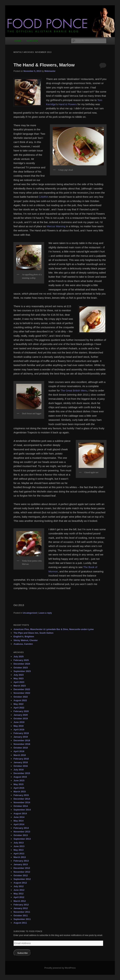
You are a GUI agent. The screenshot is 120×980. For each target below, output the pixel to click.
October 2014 (21, 806)
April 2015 (19, 788)
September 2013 (22, 839)
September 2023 (22, 671)
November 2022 (22, 693)
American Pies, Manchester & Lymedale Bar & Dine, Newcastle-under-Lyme (54, 629)
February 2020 (21, 711)
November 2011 (22, 912)
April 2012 (19, 897)
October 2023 (21, 668)
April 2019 (19, 730)
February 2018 (21, 759)
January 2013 (21, 864)
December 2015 (22, 773)
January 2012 (21, 908)
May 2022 (18, 704)
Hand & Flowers (68, 104)
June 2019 (19, 722)
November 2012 (22, 872)
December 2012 (22, 868)
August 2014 (20, 813)
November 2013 (22, 832)
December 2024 (22, 664)
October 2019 (21, 719)
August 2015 (20, 777)
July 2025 (19, 657)
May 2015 (18, 784)
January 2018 (21, 762)
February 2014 (21, 828)
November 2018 (22, 744)
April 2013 (19, 854)
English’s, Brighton (24, 636)
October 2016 (21, 766)
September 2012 (22, 879)
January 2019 (21, 737)
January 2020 (21, 715)
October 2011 (21, 916)
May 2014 (18, 821)
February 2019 (21, 733)
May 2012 (18, 894)
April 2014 (19, 824)
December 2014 (22, 799)
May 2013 (18, 850)
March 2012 (20, 901)
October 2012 (21, 875)
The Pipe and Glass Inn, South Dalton (33, 633)
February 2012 (21, 905)
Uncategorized (30, 613)
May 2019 (18, 726)
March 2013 (20, 857)
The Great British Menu (74, 390)
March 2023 (20, 686)
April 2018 (19, 751)
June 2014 (19, 817)
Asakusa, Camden (23, 644)
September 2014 (22, 810)
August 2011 (20, 923)
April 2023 (19, 682)
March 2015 (20, 792)
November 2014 (22, 802)
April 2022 (19, 708)
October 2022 (21, 697)
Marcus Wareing (56, 226)
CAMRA (43, 197)
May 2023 (18, 678)
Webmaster (50, 71)
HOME (18, 41)
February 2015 (21, 795)
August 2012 (20, 883)
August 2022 (20, 700)
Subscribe (22, 953)
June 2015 (19, 780)
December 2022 (22, 689)
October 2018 (21, 748)
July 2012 (19, 886)
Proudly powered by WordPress (60, 968)
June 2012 (19, 890)
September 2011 (22, 919)
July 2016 (19, 770)
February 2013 (21, 861)
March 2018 (20, 755)
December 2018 (22, 740)
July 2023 (19, 675)
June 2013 (19, 846)
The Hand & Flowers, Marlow (44, 65)
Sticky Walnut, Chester (26, 640)
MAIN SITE (32, 41)
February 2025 (21, 660)
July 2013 (19, 843)
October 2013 (21, 835)
